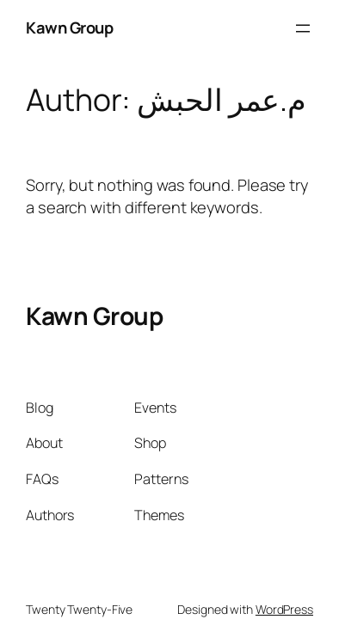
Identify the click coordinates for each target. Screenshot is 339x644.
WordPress (284, 609)
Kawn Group (69, 28)
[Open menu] (303, 28)
